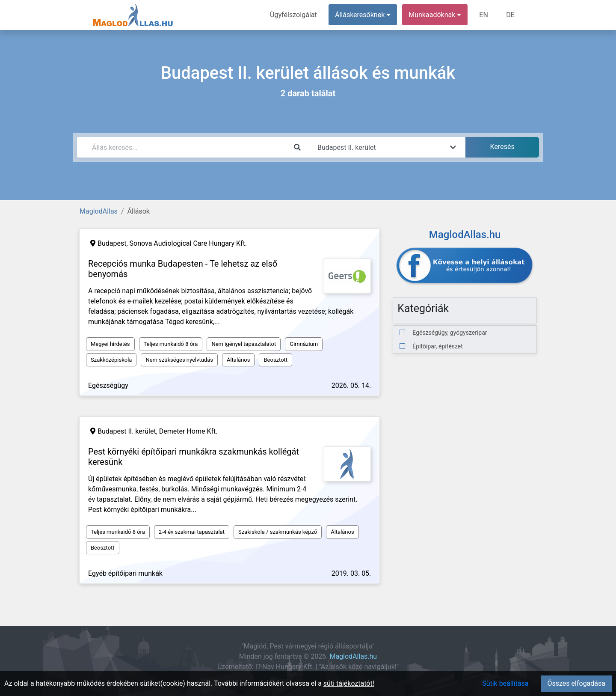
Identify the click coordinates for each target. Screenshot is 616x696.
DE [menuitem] (510, 15)
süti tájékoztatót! (349, 683)
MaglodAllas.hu (353, 656)
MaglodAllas (99, 211)
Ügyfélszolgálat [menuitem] (294, 15)
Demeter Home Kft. (188, 431)
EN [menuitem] (484, 15)
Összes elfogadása (576, 683)
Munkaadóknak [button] (435, 15)
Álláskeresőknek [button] (363, 15)
